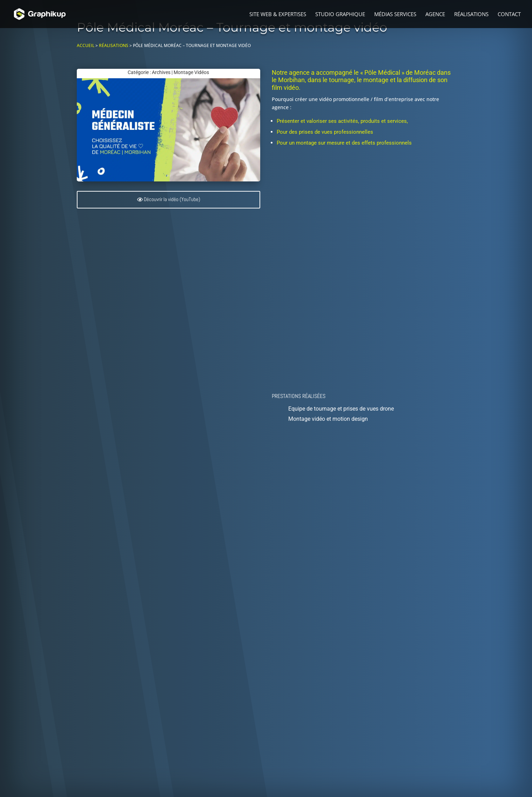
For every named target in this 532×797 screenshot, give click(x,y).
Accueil (86, 45)
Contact (509, 15)
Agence (435, 15)
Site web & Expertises (278, 15)
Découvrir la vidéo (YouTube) (172, 200)
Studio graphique (340, 15)
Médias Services (395, 15)
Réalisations (471, 15)
